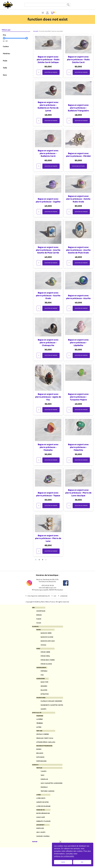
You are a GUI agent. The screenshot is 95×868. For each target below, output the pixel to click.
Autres (37, 738)
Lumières (38, 729)
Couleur (6, 47)
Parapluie (42, 794)
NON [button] (63, 862)
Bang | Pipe (42, 689)
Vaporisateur (40, 673)
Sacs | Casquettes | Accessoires (51, 799)
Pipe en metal (44, 660)
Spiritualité (35, 722)
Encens (37, 762)
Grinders (42, 693)
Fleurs (37, 620)
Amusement (39, 844)
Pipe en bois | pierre (46, 665)
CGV (56, 596)
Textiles (37, 782)
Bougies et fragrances (44, 758)
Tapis (40, 790)
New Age (37, 742)
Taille (5, 68)
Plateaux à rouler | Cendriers (51, 709)
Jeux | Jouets (39, 852)
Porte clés (38, 848)
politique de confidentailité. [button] (64, 856)
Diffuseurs (38, 770)
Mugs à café (39, 836)
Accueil (36, 31)
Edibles (37, 616)
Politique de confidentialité (38, 596)
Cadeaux (33, 779)
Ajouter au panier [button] (51, 72)
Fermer (33, 862)
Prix (4, 35)
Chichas (41, 648)
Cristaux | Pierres (41, 745)
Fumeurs (33, 628)
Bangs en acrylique (46, 644)
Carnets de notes (41, 819)
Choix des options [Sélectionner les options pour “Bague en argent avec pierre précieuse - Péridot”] (78, 166)
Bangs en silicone (46, 640)
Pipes (36, 652)
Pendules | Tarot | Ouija (44, 750)
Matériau (6, 54)
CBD (31, 608)
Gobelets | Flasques (42, 840)
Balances (42, 697)
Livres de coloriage (42, 824)
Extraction (43, 702)
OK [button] (82, 862)
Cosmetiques (39, 611)
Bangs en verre (45, 635)
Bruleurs (38, 766)
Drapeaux (42, 803)
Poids (5, 61)
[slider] (4, 38)
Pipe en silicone (45, 669)
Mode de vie (39, 828)
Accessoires (39, 685)
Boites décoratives (42, 831)
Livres (36, 811)
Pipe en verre (44, 656)
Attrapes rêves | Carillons (45, 754)
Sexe (5, 75)
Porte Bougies (40, 775)
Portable (42, 677)
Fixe (40, 681)
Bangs (36, 632)
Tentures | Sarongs (46, 807)
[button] (52, 13)
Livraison (66, 596)
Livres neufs (39, 815)
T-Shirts (42, 786)
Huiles (36, 624)
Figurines (38, 725)
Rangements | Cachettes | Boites (52, 714)
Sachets (42, 718)
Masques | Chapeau (42, 856)
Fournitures (39, 706)
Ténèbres (38, 733)
